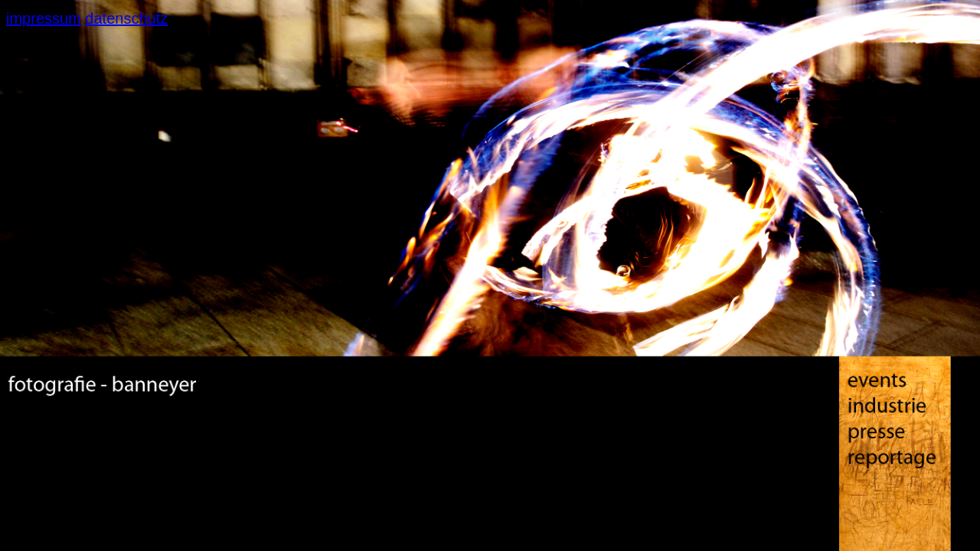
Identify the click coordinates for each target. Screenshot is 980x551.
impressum (44, 18)
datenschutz (126, 18)
